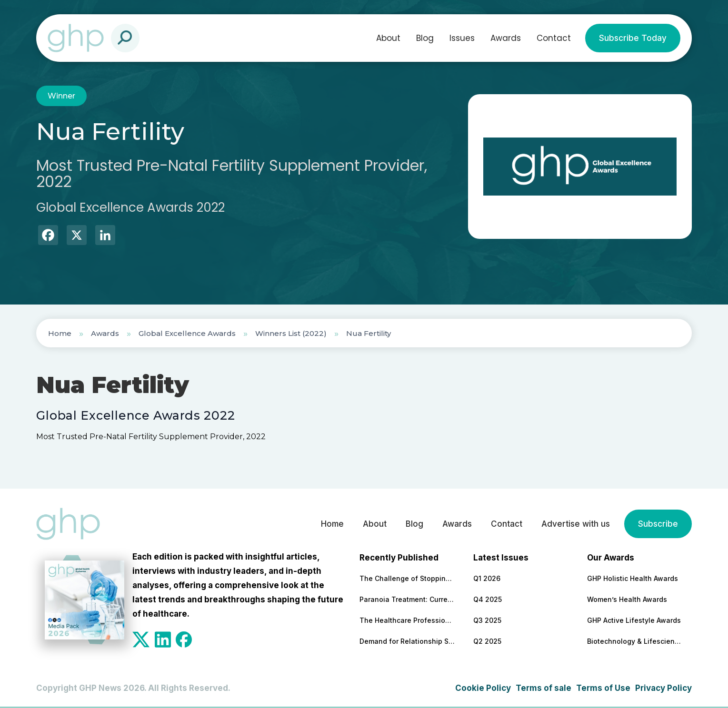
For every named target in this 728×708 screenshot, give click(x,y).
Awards (506, 38)
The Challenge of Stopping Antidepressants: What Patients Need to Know (407, 578)
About (388, 38)
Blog (425, 38)
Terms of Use (603, 688)
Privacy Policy (663, 688)
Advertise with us (576, 524)
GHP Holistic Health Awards (633, 578)
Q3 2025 (487, 620)
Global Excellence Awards (187, 333)
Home (60, 333)
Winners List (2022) (291, 333)
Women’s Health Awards (627, 599)
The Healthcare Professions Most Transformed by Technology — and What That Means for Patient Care (407, 620)
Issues (462, 38)
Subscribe (658, 524)
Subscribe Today (633, 38)
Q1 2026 (487, 578)
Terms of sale (544, 688)
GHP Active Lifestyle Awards (634, 620)
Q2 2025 (487, 641)
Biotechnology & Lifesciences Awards (635, 641)
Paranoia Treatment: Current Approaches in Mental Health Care (407, 599)
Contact (554, 38)
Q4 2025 (488, 599)
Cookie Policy (483, 688)
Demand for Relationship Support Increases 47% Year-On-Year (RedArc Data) (407, 641)
